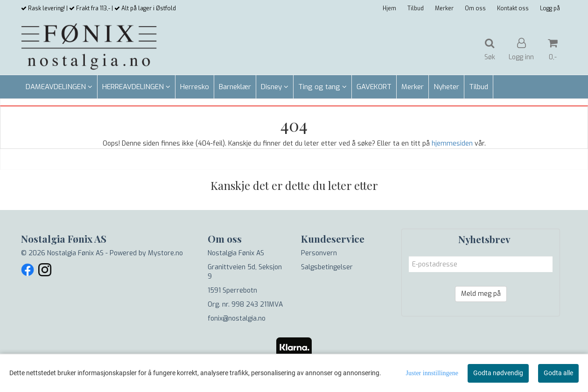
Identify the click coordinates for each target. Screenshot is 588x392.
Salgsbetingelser (327, 267)
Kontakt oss (513, 8)
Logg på (550, 8)
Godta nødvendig (498, 373)
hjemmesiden (452, 143)
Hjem (389, 8)
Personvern (319, 253)
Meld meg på (481, 294)
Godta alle (558, 373)
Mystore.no (165, 253)
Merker (444, 8)
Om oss (475, 8)
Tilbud (416, 8)
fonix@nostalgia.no (237, 318)
